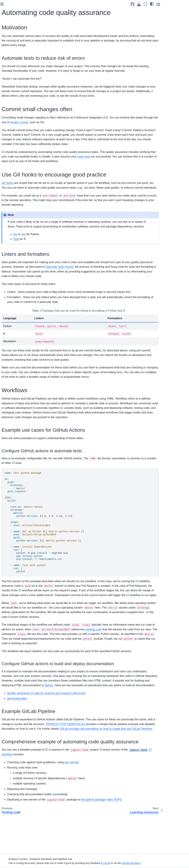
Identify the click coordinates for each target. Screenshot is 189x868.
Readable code (13, 86)
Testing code (12, 131)
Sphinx (139, 708)
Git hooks (49, 183)
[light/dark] (176, 4)
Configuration (12, 114)
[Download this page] (164, 4)
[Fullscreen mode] (170, 4)
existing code (150, 653)
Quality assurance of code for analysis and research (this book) (88, 721)
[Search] (19, 26)
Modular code (12, 81)
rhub (58, 248)
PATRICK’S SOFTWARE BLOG (124, 752)
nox (65, 244)
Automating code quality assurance (19, 138)
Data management (15, 120)
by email (138, 863)
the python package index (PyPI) (143, 838)
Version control (13, 108)
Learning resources (15, 155)
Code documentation (16, 97)
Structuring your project (18, 92)
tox (57, 244)
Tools (8, 161)
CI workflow (61, 793)
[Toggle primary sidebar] (44, 4)
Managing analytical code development (19, 48)
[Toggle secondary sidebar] (183, 4)
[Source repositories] (157, 4)
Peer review (11, 125)
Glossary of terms (14, 41)
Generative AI (12, 166)
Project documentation (17, 103)
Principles (10, 75)
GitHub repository (163, 863)
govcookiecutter (59, 726)
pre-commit (113, 800)
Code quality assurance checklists (16, 58)
